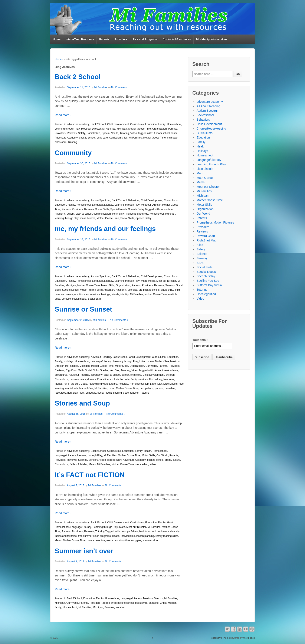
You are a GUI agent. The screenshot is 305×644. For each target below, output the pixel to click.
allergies (133, 290)
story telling (142, 464)
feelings (106, 294)
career (125, 375)
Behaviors (134, 200)
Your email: (200, 340)
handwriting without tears (103, 384)
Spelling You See (110, 370)
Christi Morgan (168, 603)
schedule (91, 393)
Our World (151, 366)
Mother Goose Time (140, 129)
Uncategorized (206, 294)
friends (115, 294)
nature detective (96, 540)
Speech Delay (136, 209)
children (170, 375)
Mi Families (101, 87)
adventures (61, 375)
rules (200, 245)
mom (112, 388)
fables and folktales (66, 536)
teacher (134, 393)
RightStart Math (75, 370)
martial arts (71, 388)
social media (79, 299)
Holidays (69, 361)
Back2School (98, 124)
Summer (109, 607)
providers (170, 388)
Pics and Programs (145, 39)
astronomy (96, 375)
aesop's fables (130, 531)
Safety (82, 133)
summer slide (150, 540)
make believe (88, 218)
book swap (141, 603)
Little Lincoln (147, 361)
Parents (104, 39)
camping (154, 603)
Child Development (118, 124)
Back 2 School (78, 77)
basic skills (167, 290)
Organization (160, 129)
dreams (92, 379)
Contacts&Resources (177, 39)
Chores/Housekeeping (211, 129)
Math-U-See (162, 361)
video (153, 464)
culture (176, 460)
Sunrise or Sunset (83, 309)
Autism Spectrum (100, 200)
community (118, 214)
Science (83, 460)
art (140, 290)
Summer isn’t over (84, 551)
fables (73, 464)
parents (159, 388)
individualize (128, 536)
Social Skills (94, 133)
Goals (84, 384)
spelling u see (121, 393)
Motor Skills (108, 285)
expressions (93, 294)
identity (125, 294)
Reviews (72, 133)
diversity (175, 531)
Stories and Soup (82, 403)
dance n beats (78, 379)
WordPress (249, 638)
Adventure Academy (66, 138)
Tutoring (124, 133)
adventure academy (78, 124)
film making (156, 379)
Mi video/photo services (212, 39)
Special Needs (110, 133)
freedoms (169, 379)
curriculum (67, 294)
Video (134, 133)
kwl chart (170, 214)
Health (148, 451)
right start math (76, 393)
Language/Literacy (103, 205)
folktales (83, 464)
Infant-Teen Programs (80, 39)
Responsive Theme (220, 638)
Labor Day (156, 384)
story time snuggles (130, 540)
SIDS (200, 263)
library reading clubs (167, 536)
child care (102, 138)
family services (139, 379)
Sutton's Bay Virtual (209, 285)
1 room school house (166, 133)
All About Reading (101, 357)
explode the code (120, 379)
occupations (147, 388)
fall (126, 138)
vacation (120, 607)
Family (162, 124)
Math (144, 281)
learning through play (67, 218)
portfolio (66, 299)
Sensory (170, 285)
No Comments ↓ (120, 87)
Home (57, 39)
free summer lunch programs (94, 536)
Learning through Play (67, 129)
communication (102, 214)
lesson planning (145, 536)
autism (71, 214)
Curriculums (137, 124)
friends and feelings (137, 214)
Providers (121, 39)
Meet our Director (91, 129)
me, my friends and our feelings (105, 229)
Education (151, 124)
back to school (87, 138)
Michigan (122, 129)
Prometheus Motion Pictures (215, 222)
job (147, 384)
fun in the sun (72, 384)
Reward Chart (206, 236)
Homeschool (174, 124)
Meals (151, 281)
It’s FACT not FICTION (90, 475)
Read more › (63, 115)
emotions (80, 294)
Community (73, 153)
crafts (168, 460)
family (58, 607)
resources (60, 393)
